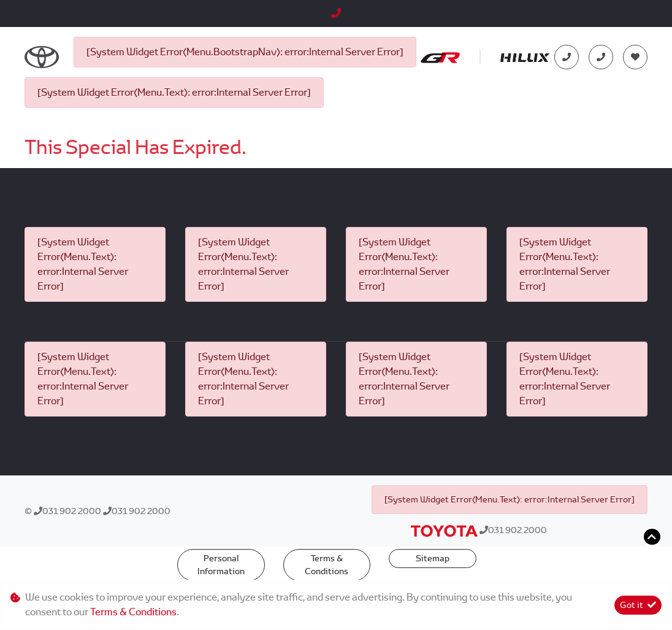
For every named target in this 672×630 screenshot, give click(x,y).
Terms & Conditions (326, 565)
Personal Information (221, 565)
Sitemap (433, 558)
